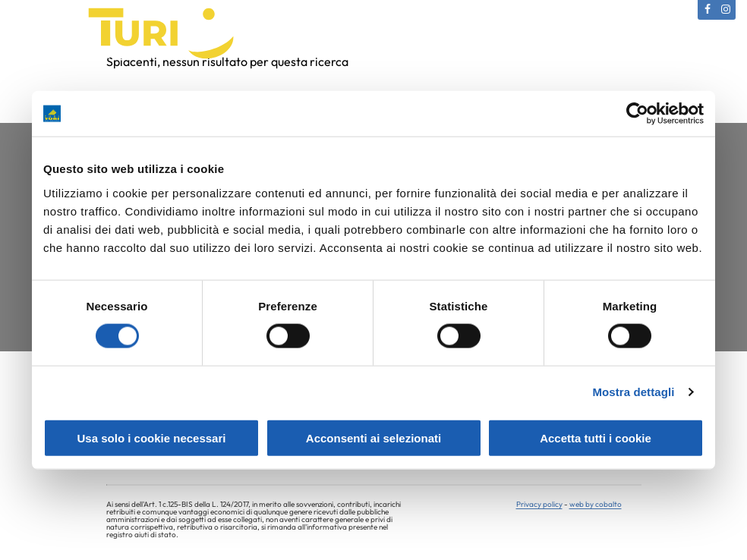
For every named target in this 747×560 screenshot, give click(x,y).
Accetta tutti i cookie (596, 437)
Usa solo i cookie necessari (152, 437)
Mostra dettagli (633, 392)
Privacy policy (539, 503)
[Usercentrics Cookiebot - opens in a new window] (637, 114)
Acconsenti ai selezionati (373, 437)
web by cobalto (596, 503)
